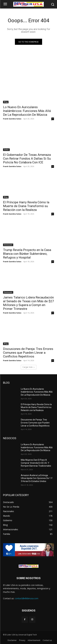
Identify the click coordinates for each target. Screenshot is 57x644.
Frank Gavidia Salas (12, 119)
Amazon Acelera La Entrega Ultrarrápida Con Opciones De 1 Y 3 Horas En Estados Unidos (37, 478)
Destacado (8, 245)
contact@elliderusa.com (27, 598)
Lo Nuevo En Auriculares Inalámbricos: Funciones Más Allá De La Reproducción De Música (27, 111)
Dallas (6, 150)
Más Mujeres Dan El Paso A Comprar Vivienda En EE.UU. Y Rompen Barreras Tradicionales (36, 463)
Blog (6, 102)
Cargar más (29, 367)
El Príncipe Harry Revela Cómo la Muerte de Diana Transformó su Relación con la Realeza (26, 206)
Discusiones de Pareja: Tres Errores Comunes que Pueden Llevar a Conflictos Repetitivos (28, 353)
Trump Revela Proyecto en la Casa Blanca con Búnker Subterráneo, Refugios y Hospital (27, 254)
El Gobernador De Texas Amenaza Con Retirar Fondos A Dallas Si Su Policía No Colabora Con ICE (27, 159)
